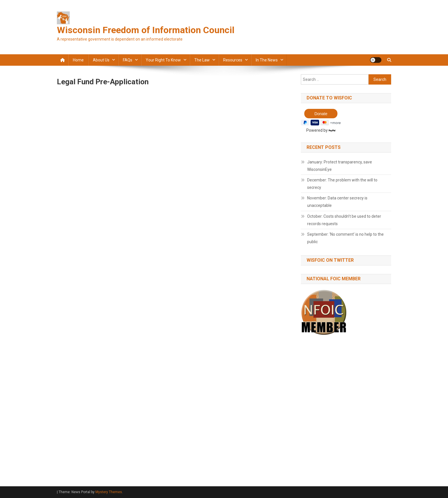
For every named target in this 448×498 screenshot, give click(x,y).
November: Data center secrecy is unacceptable (337, 202)
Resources (233, 60)
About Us (101, 60)
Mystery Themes (109, 492)
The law (202, 60)
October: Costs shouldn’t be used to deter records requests (344, 220)
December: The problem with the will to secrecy (342, 184)
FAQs (128, 60)
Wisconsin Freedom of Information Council (146, 30)
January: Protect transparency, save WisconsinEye (340, 166)
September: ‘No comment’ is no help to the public (345, 238)
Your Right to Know (163, 60)
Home (78, 60)
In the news (267, 60)
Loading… (148, 276)
